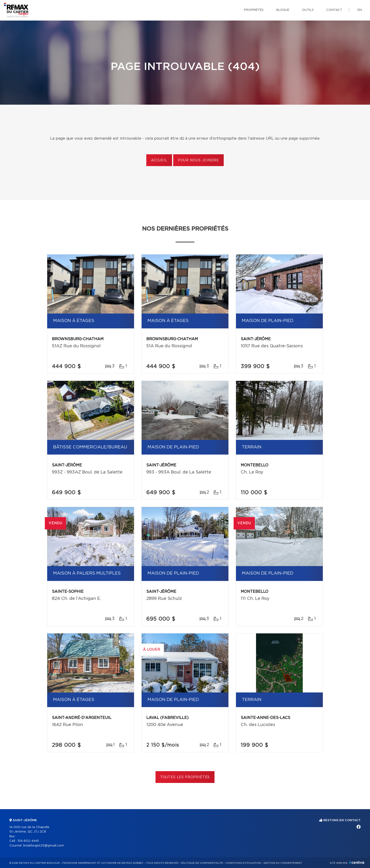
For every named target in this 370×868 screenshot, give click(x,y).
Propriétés (254, 10)
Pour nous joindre (198, 160)
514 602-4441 (28, 841)
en (360, 10)
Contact (334, 10)
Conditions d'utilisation (243, 863)
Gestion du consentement (283, 863)
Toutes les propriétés (185, 777)
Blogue (283, 10)
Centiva (357, 862)
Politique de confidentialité (202, 863)
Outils (308, 10)
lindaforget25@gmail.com (44, 846)
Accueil (159, 160)
